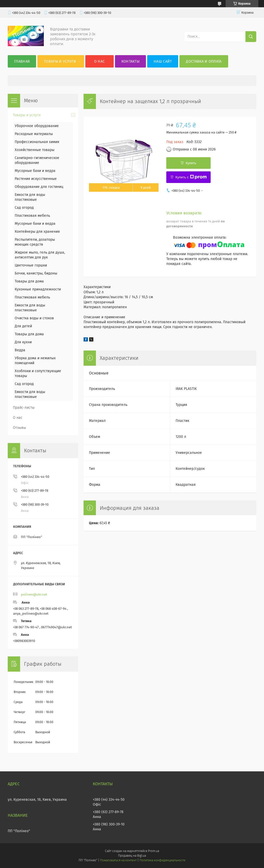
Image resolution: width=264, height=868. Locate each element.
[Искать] (251, 37)
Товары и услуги (60, 61)
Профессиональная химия (37, 142)
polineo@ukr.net (34, 594)
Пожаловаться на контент (118, 860)
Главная (22, 61)
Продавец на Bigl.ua (132, 856)
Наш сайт (163, 61)
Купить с (191, 177)
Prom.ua (154, 851)
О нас (100, 61)
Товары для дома (29, 281)
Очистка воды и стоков (34, 318)
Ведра (20, 350)
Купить (191, 163)
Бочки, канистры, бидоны (36, 273)
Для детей (23, 326)
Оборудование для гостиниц (39, 187)
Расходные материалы (34, 134)
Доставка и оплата (204, 61)
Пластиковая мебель (32, 216)
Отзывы (19, 428)
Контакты (130, 61)
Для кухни (23, 342)
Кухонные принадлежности (38, 289)
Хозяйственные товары (35, 150)
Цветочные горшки (31, 265)
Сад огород (24, 208)
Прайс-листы (24, 408)
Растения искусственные (36, 179)
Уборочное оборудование (37, 126)
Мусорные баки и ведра (35, 171)
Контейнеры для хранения (37, 232)
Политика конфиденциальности (162, 860)
